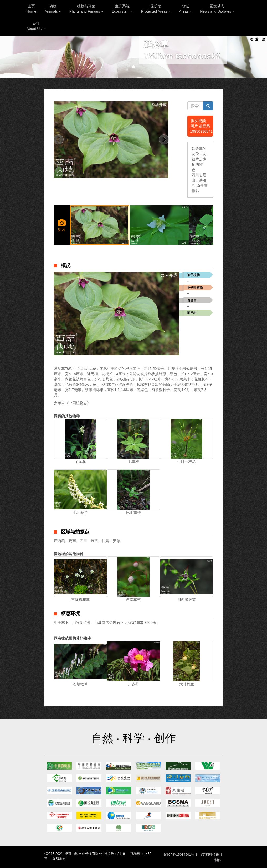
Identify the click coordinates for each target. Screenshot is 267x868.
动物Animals (53, 9)
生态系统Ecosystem (122, 9)
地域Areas (185, 9)
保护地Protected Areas (156, 9)
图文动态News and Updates (217, 9)
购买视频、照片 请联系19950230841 (201, 126)
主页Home (31, 9)
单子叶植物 (195, 288)
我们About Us (36, 26)
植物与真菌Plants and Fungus (86, 9)
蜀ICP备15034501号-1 (180, 855)
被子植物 (193, 275)
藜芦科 (192, 313)
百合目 (192, 300)
